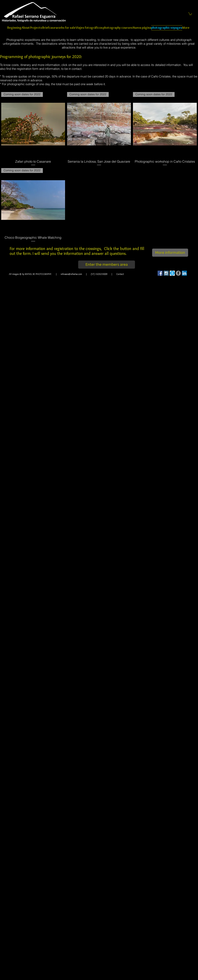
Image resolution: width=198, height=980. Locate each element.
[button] (190, 14)
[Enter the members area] (107, 265)
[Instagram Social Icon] (166, 273)
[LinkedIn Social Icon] (184, 273)
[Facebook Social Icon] (160, 273)
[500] (172, 273)
